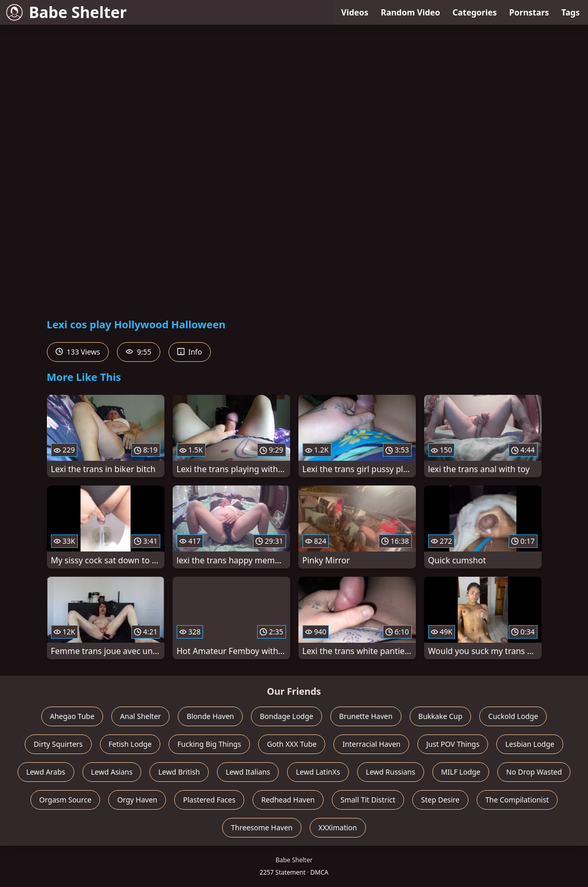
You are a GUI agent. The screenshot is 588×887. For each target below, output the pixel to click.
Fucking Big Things (209, 744)
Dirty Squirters (58, 744)
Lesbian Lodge (530, 744)
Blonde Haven (210, 716)
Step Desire (440, 800)
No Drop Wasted (534, 772)
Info (190, 352)
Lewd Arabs (46, 772)
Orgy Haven (137, 800)
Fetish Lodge (130, 744)
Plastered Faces (209, 800)
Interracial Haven (371, 744)
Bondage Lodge (287, 716)
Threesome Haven (262, 827)
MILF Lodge (461, 772)
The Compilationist (517, 800)
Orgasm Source (65, 800)
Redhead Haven (288, 800)
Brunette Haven (366, 716)
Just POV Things (453, 744)
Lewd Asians (112, 772)
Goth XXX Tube (292, 744)
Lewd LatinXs (318, 772)
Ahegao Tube (72, 716)
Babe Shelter (66, 12)
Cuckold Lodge (513, 716)
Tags (570, 12)
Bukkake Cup (441, 716)
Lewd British (179, 772)
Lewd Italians (248, 772)
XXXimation (338, 827)
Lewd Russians (391, 772)
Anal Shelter (140, 716)
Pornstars (529, 12)
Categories (475, 12)
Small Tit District (368, 800)
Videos (355, 12)
